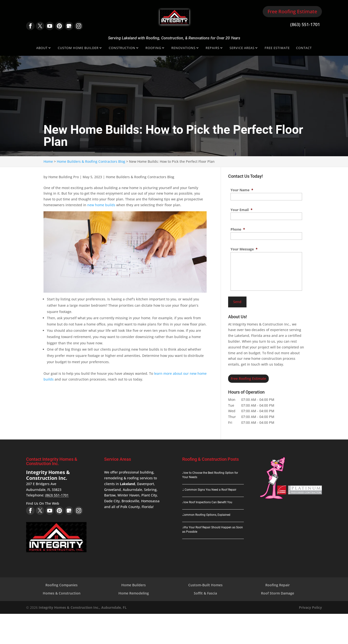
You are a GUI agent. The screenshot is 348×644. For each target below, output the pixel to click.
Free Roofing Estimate (292, 11)
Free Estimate (277, 48)
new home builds (101, 205)
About (42, 48)
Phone (238, 229)
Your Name (242, 190)
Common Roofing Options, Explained (206, 515)
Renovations (183, 48)
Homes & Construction (62, 593)
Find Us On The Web (43, 503)
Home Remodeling (134, 593)
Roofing (153, 48)
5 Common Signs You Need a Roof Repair (209, 490)
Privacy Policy (310, 607)
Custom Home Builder (78, 48)
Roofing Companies (62, 585)
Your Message (244, 249)
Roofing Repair (278, 585)
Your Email (242, 210)
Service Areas (242, 48)
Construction (122, 48)
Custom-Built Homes (205, 585)
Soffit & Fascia (205, 593)
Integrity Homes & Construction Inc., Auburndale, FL (83, 607)
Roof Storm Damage (278, 593)
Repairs (213, 48)
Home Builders (134, 585)
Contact (304, 48)
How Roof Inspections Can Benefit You (207, 502)
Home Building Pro (64, 177)
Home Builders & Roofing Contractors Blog (140, 177)
